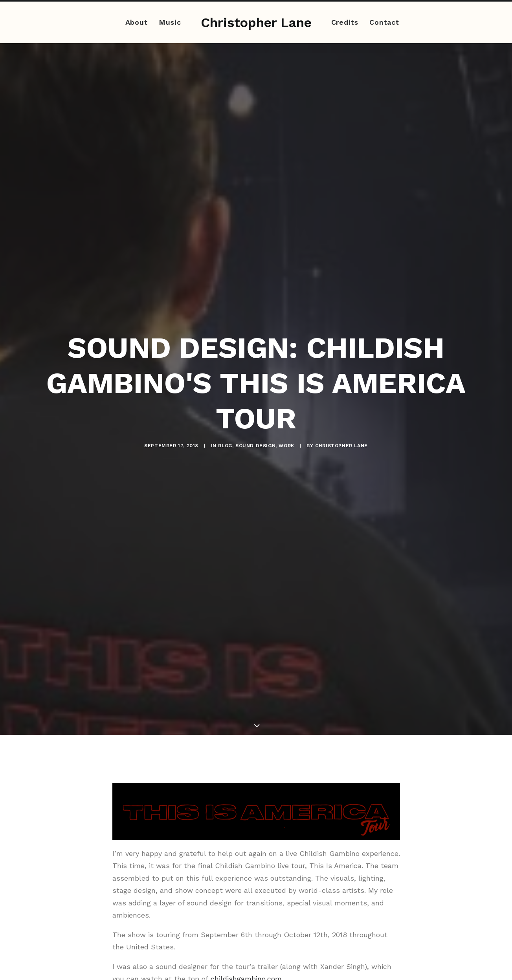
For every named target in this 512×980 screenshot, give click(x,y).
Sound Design (255, 435)
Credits (345, 22)
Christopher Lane (341, 435)
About (137, 22)
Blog (225, 435)
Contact (384, 22)
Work (286, 435)
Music (170, 22)
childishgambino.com (246, 957)
